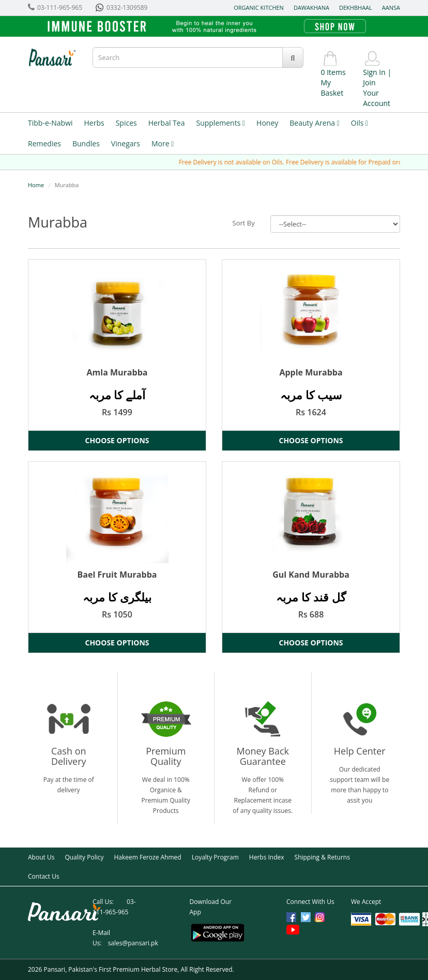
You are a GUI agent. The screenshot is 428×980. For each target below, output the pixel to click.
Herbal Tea (167, 123)
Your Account (377, 98)
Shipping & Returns (322, 857)
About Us (41, 857)
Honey (267, 123)
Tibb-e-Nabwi (50, 123)
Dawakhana (311, 7)
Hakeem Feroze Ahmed (147, 857)
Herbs (94, 123)
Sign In (374, 72)
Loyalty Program (215, 857)
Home (36, 185)
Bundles (86, 144)
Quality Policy (84, 857)
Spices (126, 123)
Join (369, 82)
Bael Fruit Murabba (117, 575)
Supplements (220, 123)
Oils (360, 123)
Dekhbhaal (356, 7)
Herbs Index (267, 857)
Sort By (244, 223)
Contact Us (44, 876)
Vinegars (126, 144)
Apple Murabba (311, 372)
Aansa (391, 7)
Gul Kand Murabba (311, 575)
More (163, 144)
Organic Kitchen (259, 7)
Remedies (44, 144)
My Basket (332, 88)
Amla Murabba (117, 372)
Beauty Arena (314, 123)
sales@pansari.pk (133, 943)
